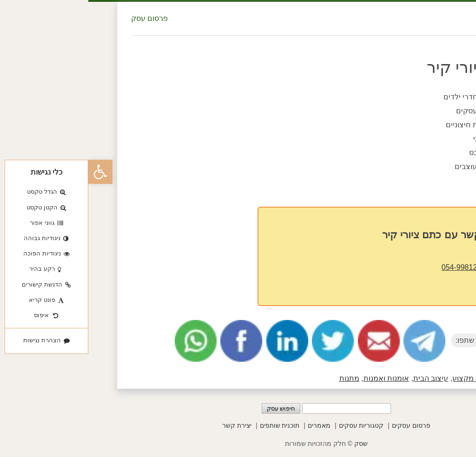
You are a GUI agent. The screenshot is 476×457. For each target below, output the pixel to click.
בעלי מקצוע (383, 378)
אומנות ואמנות (298, 378)
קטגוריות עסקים (273, 425)
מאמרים (231, 425)
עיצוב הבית (342, 378)
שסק (273, 444)
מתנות (261, 378)
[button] (12, 172)
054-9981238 (375, 267)
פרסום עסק (61, 18)
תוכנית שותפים (192, 425)
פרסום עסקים (323, 425)
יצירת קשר (149, 425)
